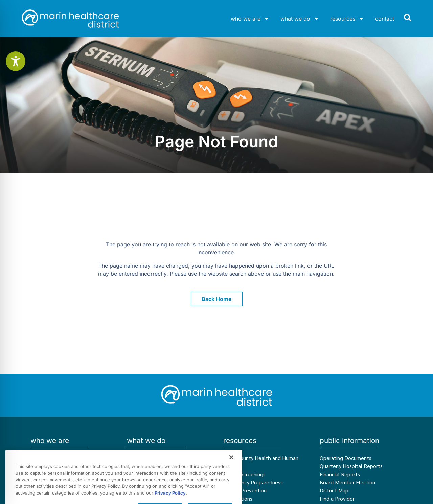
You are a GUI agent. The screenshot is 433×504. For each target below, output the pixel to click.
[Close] (231, 479)
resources (347, 19)
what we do (300, 19)
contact (385, 19)
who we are (250, 19)
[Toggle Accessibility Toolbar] (16, 61)
